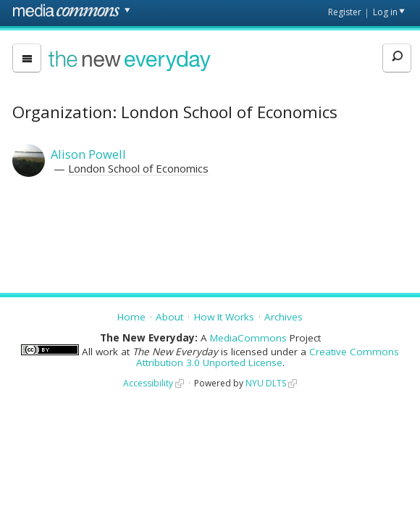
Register (345, 12)
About (169, 317)
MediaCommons (248, 338)
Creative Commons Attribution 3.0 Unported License (268, 357)
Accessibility (148, 383)
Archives (283, 317)
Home (131, 317)
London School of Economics (138, 168)
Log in (385, 12)
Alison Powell (88, 154)
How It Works (224, 317)
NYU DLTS (266, 383)
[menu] (27, 58)
